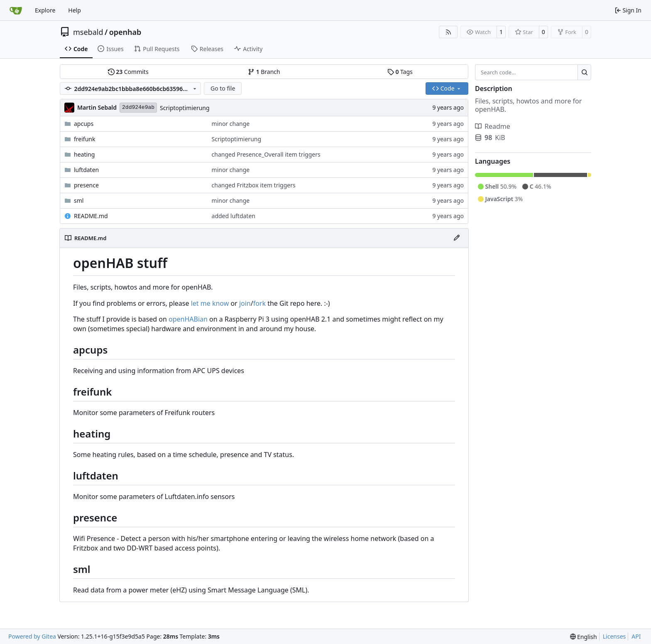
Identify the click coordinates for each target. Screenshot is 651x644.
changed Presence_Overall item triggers (266, 154)
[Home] (16, 10)
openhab (125, 32)
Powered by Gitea (32, 636)
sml (79, 200)
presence (86, 185)
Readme (493, 126)
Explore (45, 10)
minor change (231, 124)
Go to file (223, 88)
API (636, 636)
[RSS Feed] (448, 32)
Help (75, 10)
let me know (210, 303)
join (245, 303)
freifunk (84, 139)
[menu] (584, 637)
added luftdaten (234, 216)
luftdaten (86, 170)
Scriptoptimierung (185, 108)
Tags (400, 72)
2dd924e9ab (138, 107)
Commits (128, 72)
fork (259, 303)
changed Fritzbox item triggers (254, 185)
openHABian (188, 319)
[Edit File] (457, 238)
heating (84, 154)
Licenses (614, 636)
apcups (84, 124)
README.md (91, 216)
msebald (88, 32)
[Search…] (584, 72)
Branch (264, 72)
